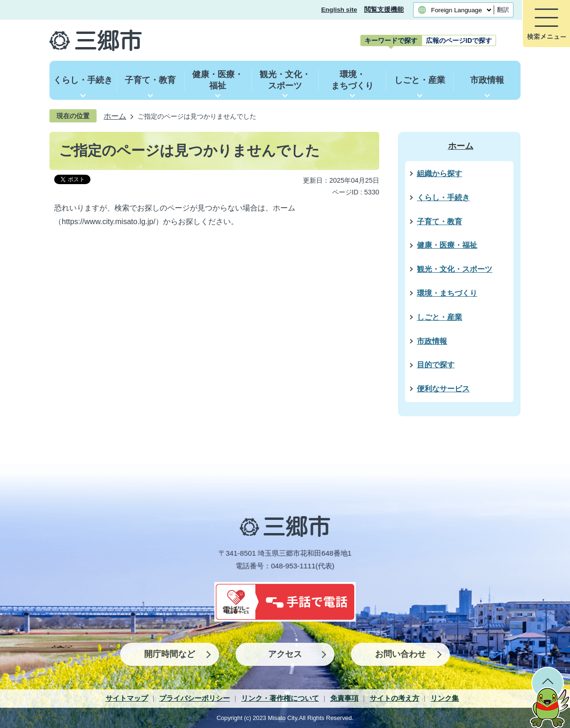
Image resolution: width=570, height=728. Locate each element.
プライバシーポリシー (195, 698)
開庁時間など (170, 654)
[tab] (391, 40)
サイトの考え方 (395, 698)
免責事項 (344, 698)
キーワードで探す (391, 40)
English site (339, 10)
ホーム (115, 116)
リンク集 (445, 698)
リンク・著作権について (280, 698)
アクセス (285, 654)
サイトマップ (127, 698)
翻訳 (503, 10)
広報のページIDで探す (459, 40)
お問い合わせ (400, 654)
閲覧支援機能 (384, 10)
